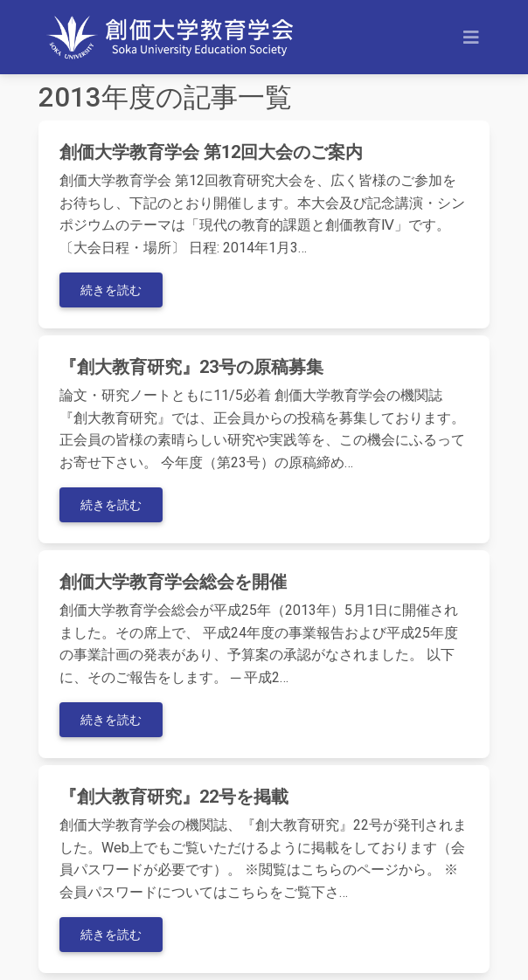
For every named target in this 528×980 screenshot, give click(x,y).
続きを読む (111, 290)
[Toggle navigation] (471, 38)
